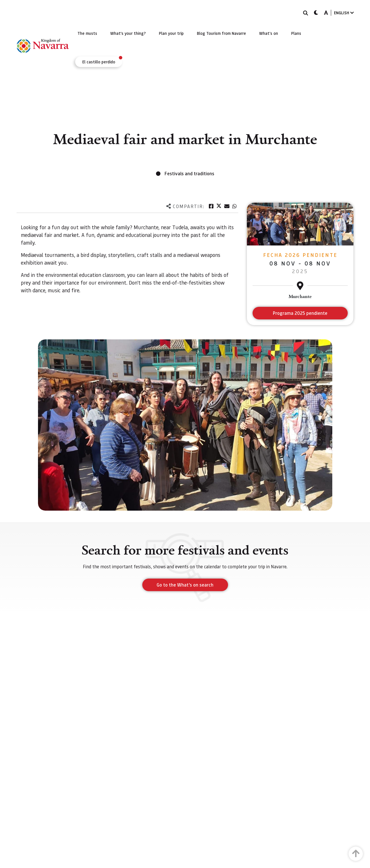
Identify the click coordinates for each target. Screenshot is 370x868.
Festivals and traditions (189, 173)
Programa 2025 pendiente (300, 313)
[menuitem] (87, 33)
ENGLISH (344, 13)
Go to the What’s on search (185, 585)
